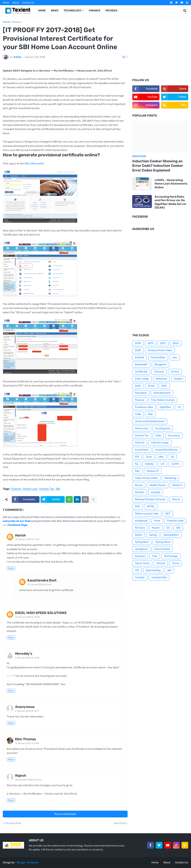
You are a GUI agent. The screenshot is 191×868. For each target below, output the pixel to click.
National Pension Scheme (150, 499)
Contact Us (28, 3)
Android (139, 357)
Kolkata (149, 464)
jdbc (161, 457)
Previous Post (13, 823)
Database (161, 379)
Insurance (174, 435)
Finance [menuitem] (95, 11)
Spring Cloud (163, 542)
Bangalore (161, 365)
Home (6, 3)
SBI (58, 489)
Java (149, 457)
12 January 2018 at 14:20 (27, 539)
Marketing (170, 478)
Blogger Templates (28, 862)
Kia (137, 464)
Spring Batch (171, 535)
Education (141, 393)
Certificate (141, 372)
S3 (168, 528)
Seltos (139, 535)
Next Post (120, 823)
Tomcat (161, 563)
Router (156, 528)
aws (175, 357)
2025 (138, 350)
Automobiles (158, 357)
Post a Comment (65, 814)
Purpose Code (175, 521)
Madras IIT (153, 471)
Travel (176, 563)
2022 (176, 343)
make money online (146, 478)
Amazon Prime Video (160, 350)
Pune (157, 521)
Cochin (175, 372)
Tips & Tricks (142, 563)
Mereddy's (24, 654)
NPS (137, 506)
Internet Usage (160, 443)
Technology (171, 556)
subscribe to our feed (17, 521)
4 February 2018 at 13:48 (27, 658)
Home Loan (30, 489)
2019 (150, 343)
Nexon (176, 499)
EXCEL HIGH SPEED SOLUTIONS (41, 613)
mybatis (156, 492)
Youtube (140, 577)
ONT (168, 514)
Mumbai (140, 492)
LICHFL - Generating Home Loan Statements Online (171, 184)
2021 (163, 343)
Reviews (140, 528)
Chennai (159, 372)
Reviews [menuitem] (111, 11)
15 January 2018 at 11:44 (39, 585)
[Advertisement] (160, 50)
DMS (164, 386)
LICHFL (176, 464)
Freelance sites (144, 407)
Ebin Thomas (26, 739)
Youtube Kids (159, 577)
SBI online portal (34, 164)
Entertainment (162, 393)
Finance (17, 22)
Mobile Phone (158, 485)
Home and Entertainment (150, 421)
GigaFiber (165, 407)
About (16, 3)
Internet (140, 443)
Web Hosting (153, 570)
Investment (142, 450)
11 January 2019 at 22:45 (27, 743)
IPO (137, 457)
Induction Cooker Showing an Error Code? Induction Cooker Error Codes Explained (158, 166)
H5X (150, 414)
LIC (163, 464)
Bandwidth (141, 365)
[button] (185, 11)
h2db (138, 414)
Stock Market (162, 549)
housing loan (163, 428)
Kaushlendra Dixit (42, 580)
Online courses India (147, 514)
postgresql (141, 521)
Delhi (138, 386)
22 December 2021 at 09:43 (28, 780)
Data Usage (142, 379)
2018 (138, 343)
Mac (137, 471)
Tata (155, 556)
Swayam (140, 556)
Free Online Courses (163, 400)
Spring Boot (142, 542)
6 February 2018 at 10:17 (27, 711)
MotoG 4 (177, 485)
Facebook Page (17, 525)
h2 (179, 407)
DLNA (151, 386)
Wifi (169, 570)
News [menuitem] (55, 11)
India (158, 435)
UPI (137, 570)
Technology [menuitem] (72, 11)
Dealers (178, 379)
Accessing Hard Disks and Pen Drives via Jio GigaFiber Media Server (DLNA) (171, 202)
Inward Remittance (166, 450)
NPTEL (151, 506)
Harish (21, 535)
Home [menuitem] (42, 11)
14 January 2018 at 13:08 (27, 617)
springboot (141, 549)
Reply (11, 568)
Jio (172, 457)
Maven (139, 485)
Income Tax (47, 489)
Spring (153, 535)
